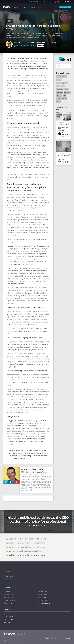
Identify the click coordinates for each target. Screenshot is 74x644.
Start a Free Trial (9, 582)
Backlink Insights (43, 600)
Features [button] (25, 7)
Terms (47, 638)
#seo (9, 21)
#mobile (66, 89)
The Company (8, 614)
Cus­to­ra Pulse (19, 78)
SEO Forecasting (43, 592)
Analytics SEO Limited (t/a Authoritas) (15, 641)
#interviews (60, 89)
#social (58, 98)
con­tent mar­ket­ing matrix (27, 152)
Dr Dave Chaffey (34, 475)
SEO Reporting (8, 594)
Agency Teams (8, 576)
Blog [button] (47, 7)
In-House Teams (9, 579)
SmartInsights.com (38, 42)
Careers (68, 638)
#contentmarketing (62, 77)
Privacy (55, 638)
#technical (64, 98)
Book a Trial (65, 7)
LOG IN (68, 2)
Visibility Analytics (9, 597)
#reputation (67, 92)
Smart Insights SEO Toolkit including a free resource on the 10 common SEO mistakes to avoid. (36, 489)
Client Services (8, 617)
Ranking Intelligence (10, 600)
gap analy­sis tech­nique (24, 246)
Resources (7, 622)
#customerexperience (62, 83)
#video (58, 101)
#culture (59, 80)
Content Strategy (43, 594)
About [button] (40, 7)
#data (58, 86)
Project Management (45, 603)
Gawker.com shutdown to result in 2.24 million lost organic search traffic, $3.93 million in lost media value (63, 127)
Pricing (33, 7)
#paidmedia (60, 92)
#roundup (59, 95)
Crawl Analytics (43, 597)
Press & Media (8, 620)
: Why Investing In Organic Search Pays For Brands (64, 156)
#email (63, 86)
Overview (7, 592)
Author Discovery (9, 603)
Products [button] (17, 7)
